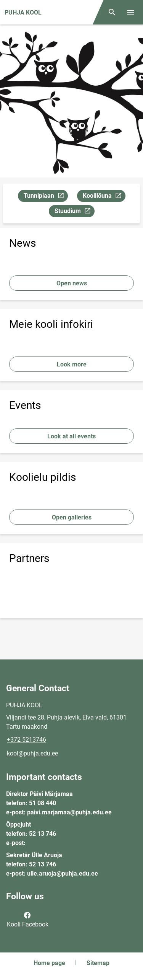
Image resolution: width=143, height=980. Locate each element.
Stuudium (74, 212)
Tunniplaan (46, 197)
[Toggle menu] (130, 12)
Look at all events (71, 436)
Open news (72, 283)
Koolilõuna (104, 197)
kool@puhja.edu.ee (32, 753)
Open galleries (72, 517)
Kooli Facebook (28, 919)
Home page (49, 963)
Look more (72, 364)
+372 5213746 (27, 740)
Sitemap (98, 963)
